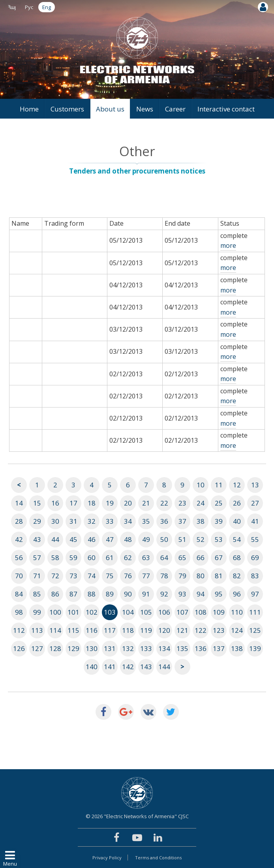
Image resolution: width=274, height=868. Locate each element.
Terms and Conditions (158, 858)
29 (37, 521)
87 (73, 594)
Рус (29, 7)
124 (237, 630)
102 (92, 612)
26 (237, 503)
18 (92, 503)
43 (37, 539)
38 (201, 521)
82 (237, 576)
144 (164, 667)
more (228, 245)
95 (219, 594)
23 (182, 503)
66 (201, 558)
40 (237, 521)
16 (55, 503)
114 (55, 630)
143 (146, 667)
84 (19, 594)
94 (201, 594)
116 (92, 630)
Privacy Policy (107, 858)
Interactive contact (226, 109)
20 (128, 503)
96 (237, 594)
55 (255, 539)
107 (182, 612)
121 (182, 630)
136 (201, 648)
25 (219, 503)
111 (255, 612)
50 (164, 539)
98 (19, 612)
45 (73, 539)
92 (164, 594)
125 (255, 630)
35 (146, 521)
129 (73, 648)
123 (219, 630)
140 (92, 667)
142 (128, 667)
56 (19, 558)
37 (182, 521)
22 (164, 503)
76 (128, 576)
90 (128, 594)
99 (37, 612)
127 (37, 648)
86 (55, 594)
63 (146, 558)
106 (164, 612)
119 (146, 630)
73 (73, 576)
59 (73, 558)
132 (128, 648)
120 (164, 630)
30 (55, 521)
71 (37, 576)
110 (237, 612)
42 (19, 539)
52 (201, 539)
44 (55, 539)
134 (164, 648)
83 (255, 576)
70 (19, 576)
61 (110, 558)
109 (219, 612)
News (145, 109)
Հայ (12, 7)
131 (110, 648)
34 (128, 521)
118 (128, 630)
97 (255, 594)
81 (219, 576)
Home (29, 109)
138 (237, 648)
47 (110, 539)
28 (19, 521)
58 (55, 558)
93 (182, 594)
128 (55, 648)
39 (219, 521)
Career (175, 109)
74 (92, 576)
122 (201, 630)
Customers (67, 109)
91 (146, 594)
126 (19, 648)
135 (182, 648)
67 (219, 558)
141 (110, 667)
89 (110, 594)
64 (164, 558)
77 (146, 576)
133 (146, 648)
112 (19, 630)
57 (37, 558)
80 (201, 576)
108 (201, 612)
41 (255, 521)
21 (146, 503)
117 (110, 630)
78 (164, 576)
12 (237, 485)
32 (92, 521)
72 (55, 576)
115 (73, 630)
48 (128, 539)
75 (110, 576)
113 (37, 630)
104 (128, 612)
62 (128, 558)
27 (255, 503)
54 (237, 539)
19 (110, 503)
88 (92, 594)
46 (92, 539)
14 (19, 503)
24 (201, 503)
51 (182, 539)
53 (219, 539)
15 (37, 503)
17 (73, 503)
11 (219, 485)
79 (182, 576)
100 (55, 612)
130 (92, 648)
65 (182, 558)
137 (219, 648)
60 (92, 558)
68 (237, 558)
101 (73, 612)
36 (164, 521)
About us (110, 109)
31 (73, 521)
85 (37, 594)
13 (255, 485)
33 (110, 521)
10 (201, 485)
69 (255, 558)
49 (146, 539)
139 (255, 648)
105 (146, 612)
